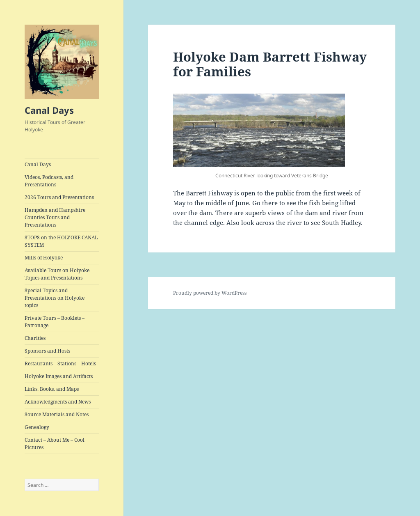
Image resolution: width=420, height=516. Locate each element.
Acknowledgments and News (58, 402)
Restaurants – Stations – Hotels (60, 363)
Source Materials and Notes (57, 414)
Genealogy (37, 427)
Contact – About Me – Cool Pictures (55, 444)
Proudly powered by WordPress (210, 293)
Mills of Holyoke (44, 258)
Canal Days (49, 110)
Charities (35, 338)
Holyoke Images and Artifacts (59, 376)
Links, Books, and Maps (52, 389)
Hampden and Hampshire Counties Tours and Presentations (55, 217)
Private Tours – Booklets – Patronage (55, 322)
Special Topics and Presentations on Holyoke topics (55, 298)
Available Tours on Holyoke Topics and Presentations (57, 274)
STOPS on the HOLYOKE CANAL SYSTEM (61, 241)
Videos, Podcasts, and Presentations (49, 181)
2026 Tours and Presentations (59, 197)
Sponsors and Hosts (47, 351)
